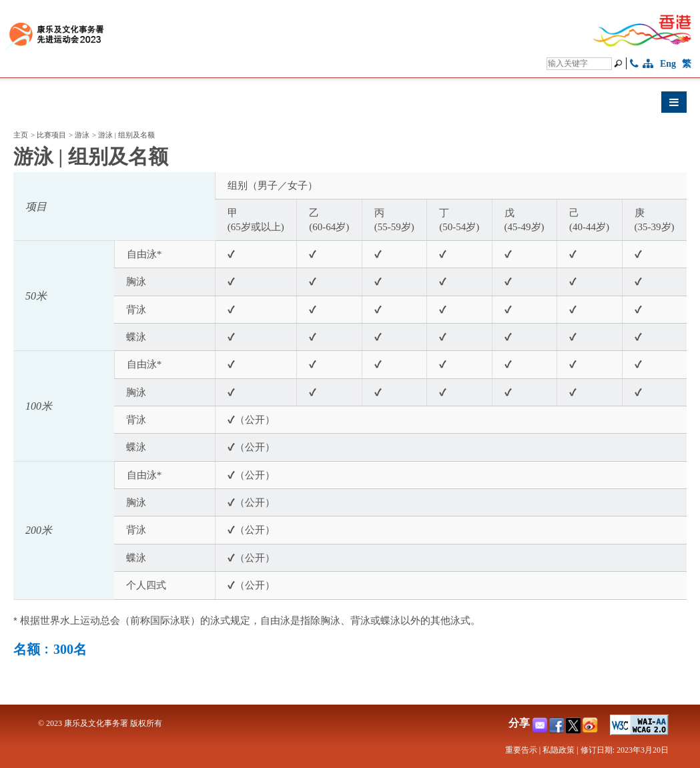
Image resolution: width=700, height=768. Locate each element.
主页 (21, 135)
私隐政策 (559, 750)
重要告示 (521, 750)
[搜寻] (579, 64)
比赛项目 (51, 135)
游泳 (82, 135)
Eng (668, 64)
